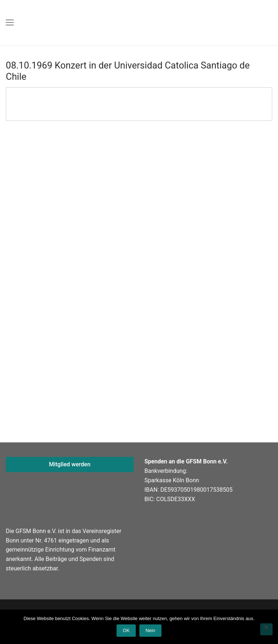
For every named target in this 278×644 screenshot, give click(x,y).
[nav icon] (10, 22)
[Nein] (266, 629)
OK (126, 630)
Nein (150, 630)
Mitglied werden (70, 464)
